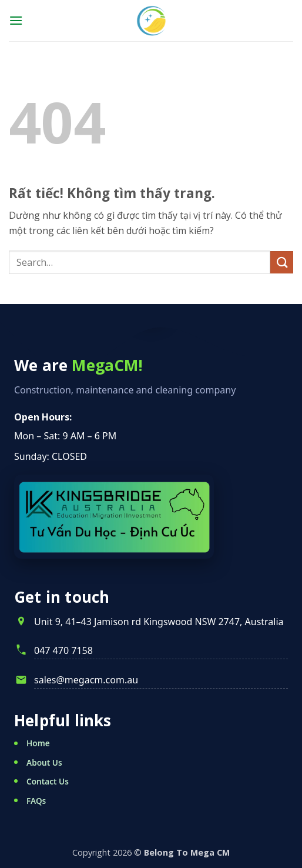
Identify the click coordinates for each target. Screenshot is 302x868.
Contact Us (48, 781)
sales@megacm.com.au (86, 680)
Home (38, 743)
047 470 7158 (63, 650)
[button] (16, 20)
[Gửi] (282, 263)
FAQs (36, 801)
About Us (44, 762)
